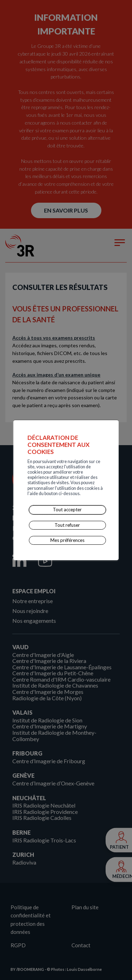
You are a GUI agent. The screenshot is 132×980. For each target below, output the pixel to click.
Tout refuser (68, 525)
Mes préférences (67, 540)
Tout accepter (68, 510)
